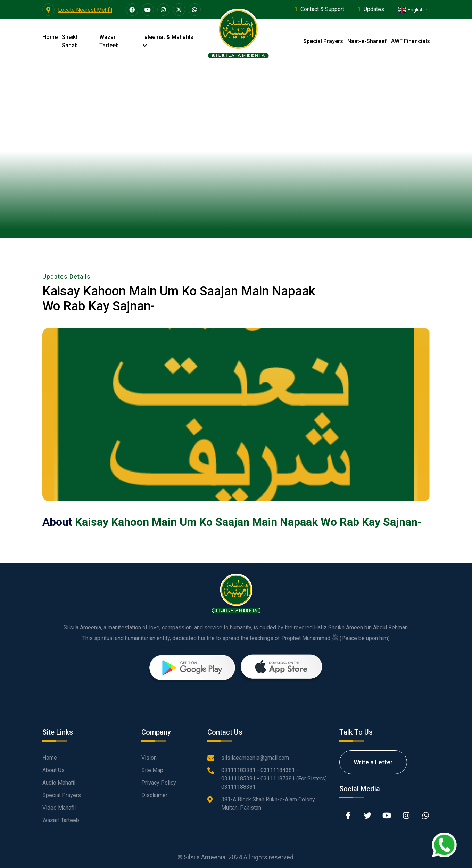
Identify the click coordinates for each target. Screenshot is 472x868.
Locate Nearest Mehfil (77, 10)
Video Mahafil (59, 808)
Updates (374, 9)
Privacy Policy (159, 783)
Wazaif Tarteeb (109, 41)
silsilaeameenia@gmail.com (255, 758)
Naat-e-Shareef (367, 41)
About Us (53, 770)
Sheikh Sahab (70, 41)
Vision (149, 758)
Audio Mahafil (59, 783)
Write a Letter (373, 762)
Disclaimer (154, 795)
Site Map (152, 770)
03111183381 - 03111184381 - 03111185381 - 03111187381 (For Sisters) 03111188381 (274, 779)
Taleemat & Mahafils (167, 41)
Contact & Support (322, 9)
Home (50, 37)
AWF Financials (411, 41)
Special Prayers (323, 41)
